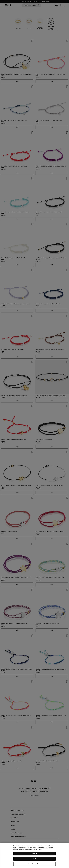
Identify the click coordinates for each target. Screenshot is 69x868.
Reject (34, 859)
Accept (35, 854)
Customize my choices (34, 864)
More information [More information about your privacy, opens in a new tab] (37, 849)
